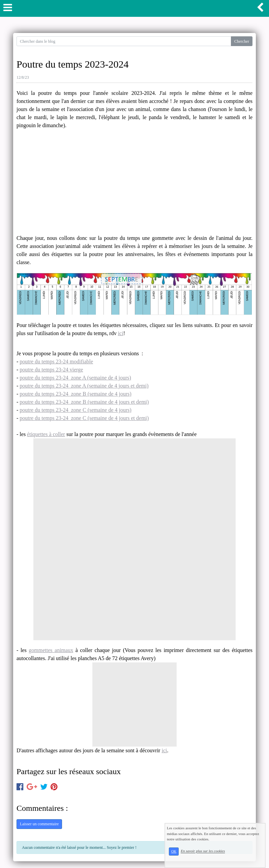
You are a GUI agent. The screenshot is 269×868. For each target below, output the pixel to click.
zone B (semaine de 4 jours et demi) (109, 402)
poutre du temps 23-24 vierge (51, 370)
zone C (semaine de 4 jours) (101, 410)
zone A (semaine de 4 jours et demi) (109, 386)
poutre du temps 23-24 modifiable (56, 361)
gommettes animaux (51, 650)
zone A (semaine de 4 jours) (100, 378)
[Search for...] (124, 41)
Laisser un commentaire (39, 824)
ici (121, 333)
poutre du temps (38, 378)
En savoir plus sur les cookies (203, 851)
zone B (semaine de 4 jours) (101, 394)
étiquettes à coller (46, 434)
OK (174, 851)
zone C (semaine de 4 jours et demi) (109, 418)
